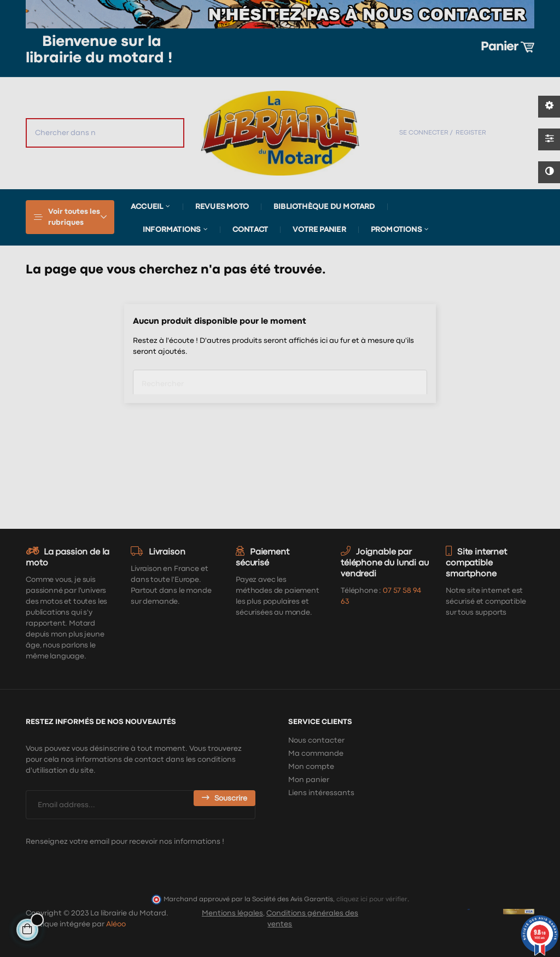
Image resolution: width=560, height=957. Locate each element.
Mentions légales (232, 913)
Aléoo (116, 924)
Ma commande (316, 754)
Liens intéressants (321, 793)
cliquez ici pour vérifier (372, 899)
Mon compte (311, 767)
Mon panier (309, 780)
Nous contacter (316, 740)
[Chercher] (280, 380)
